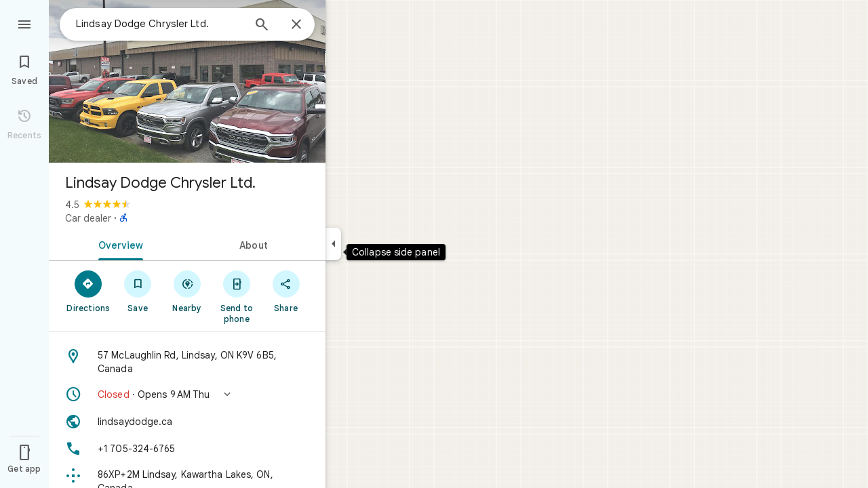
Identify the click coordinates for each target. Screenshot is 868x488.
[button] (187, 394)
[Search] (262, 26)
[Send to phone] (236, 296)
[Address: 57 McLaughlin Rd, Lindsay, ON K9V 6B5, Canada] (187, 362)
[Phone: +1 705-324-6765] (187, 449)
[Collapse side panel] (333, 244)
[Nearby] (188, 291)
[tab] (118, 244)
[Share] (286, 291)
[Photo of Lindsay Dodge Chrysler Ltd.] (187, 81)
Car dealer (88, 218)
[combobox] (159, 24)
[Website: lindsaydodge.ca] (187, 422)
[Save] (138, 291)
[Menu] (24, 23)
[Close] (296, 25)
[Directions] (88, 291)
